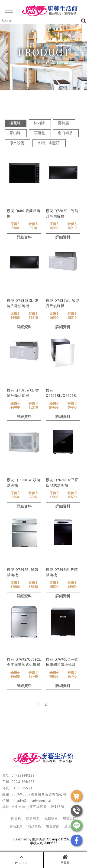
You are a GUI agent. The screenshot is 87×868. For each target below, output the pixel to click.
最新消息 (16, 827)
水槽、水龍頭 (48, 143)
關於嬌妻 (33, 818)
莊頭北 (39, 133)
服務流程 (69, 818)
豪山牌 (15, 133)
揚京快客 (39, 839)
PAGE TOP (22, 859)
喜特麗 (63, 123)
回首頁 (65, 859)
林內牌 (39, 123)
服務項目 (51, 818)
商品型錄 (34, 827)
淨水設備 (17, 143)
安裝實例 (53, 827)
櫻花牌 (15, 123)
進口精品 (65, 133)
